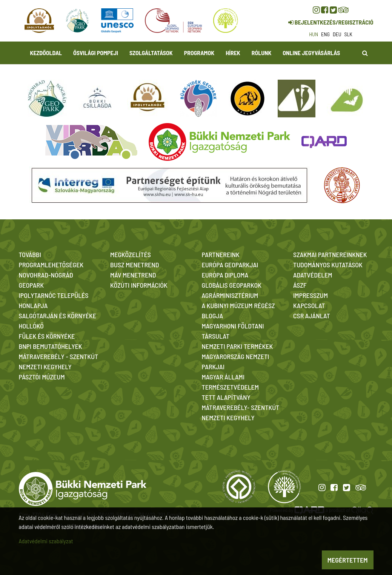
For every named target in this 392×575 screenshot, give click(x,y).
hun (314, 34)
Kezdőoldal (46, 53)
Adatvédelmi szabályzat (46, 541)
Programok (199, 53)
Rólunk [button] (262, 53)
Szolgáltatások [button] (151, 53)
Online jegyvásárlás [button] (311, 53)
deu (337, 34)
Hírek (233, 53)
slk (348, 34)
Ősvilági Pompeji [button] (96, 53)
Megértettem (348, 560)
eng (325, 34)
